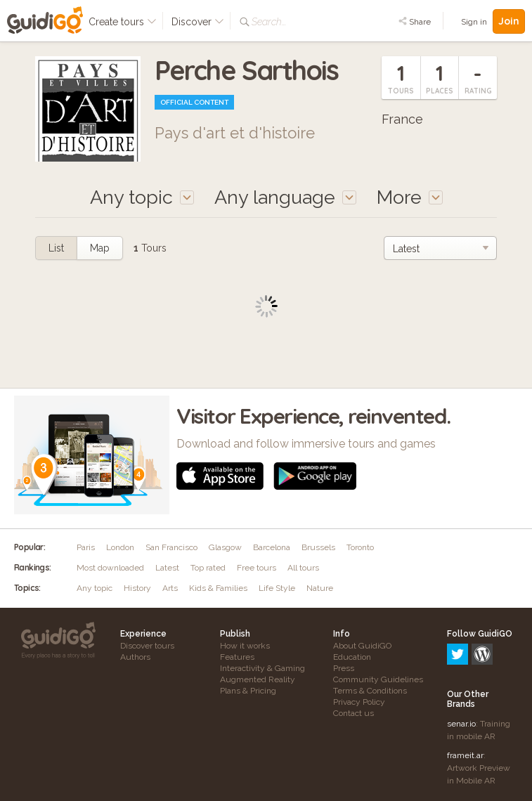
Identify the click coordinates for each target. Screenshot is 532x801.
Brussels (318, 547)
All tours (303, 568)
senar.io (461, 663)
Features (237, 657)
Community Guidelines (378, 679)
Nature (320, 588)
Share (415, 22)
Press (344, 668)
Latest (167, 568)
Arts (170, 588)
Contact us (353, 713)
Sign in (474, 22)
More (410, 197)
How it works (245, 646)
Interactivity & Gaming (262, 668)
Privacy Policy (359, 702)
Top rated (208, 568)
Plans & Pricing (248, 691)
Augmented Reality (258, 679)
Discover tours (147, 646)
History (137, 588)
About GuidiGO (362, 646)
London (120, 547)
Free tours (257, 568)
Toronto (360, 547)
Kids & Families (218, 588)
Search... (269, 22)
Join (509, 21)
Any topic (95, 588)
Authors (135, 657)
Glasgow (225, 547)
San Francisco (171, 547)
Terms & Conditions (370, 691)
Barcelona (272, 547)
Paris (86, 547)
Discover (198, 22)
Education (352, 657)
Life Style (277, 588)
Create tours (123, 22)
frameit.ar (465, 695)
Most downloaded (110, 568)
